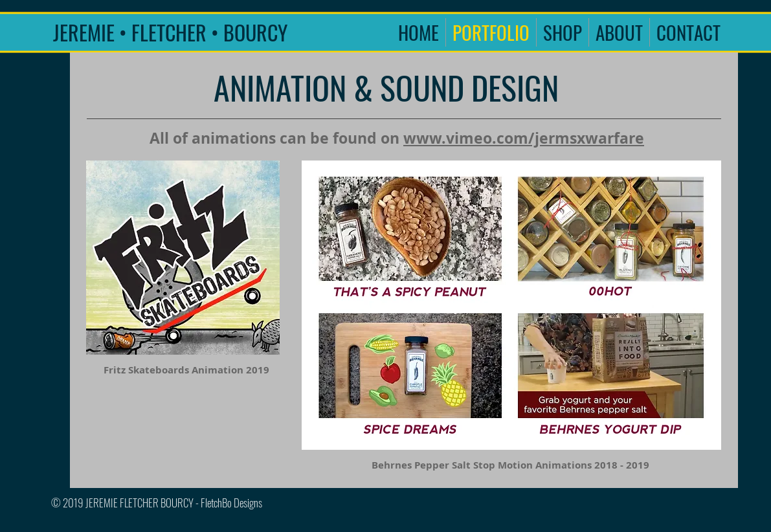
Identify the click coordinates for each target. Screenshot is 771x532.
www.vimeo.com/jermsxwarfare (524, 138)
